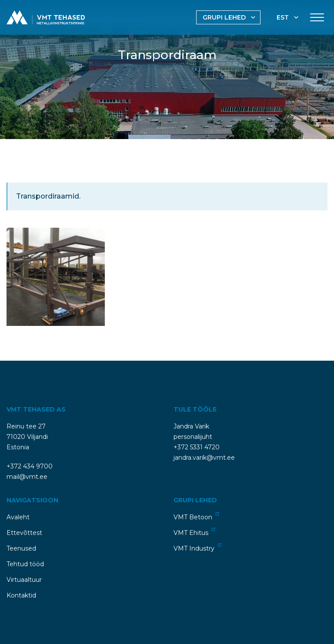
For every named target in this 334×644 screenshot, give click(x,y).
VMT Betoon (196, 516)
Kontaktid (21, 595)
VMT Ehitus (194, 532)
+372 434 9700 (30, 466)
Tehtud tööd (25, 564)
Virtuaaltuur (24, 580)
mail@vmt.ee (27, 477)
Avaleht (18, 517)
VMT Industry (197, 548)
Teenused (21, 548)
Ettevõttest (24, 533)
